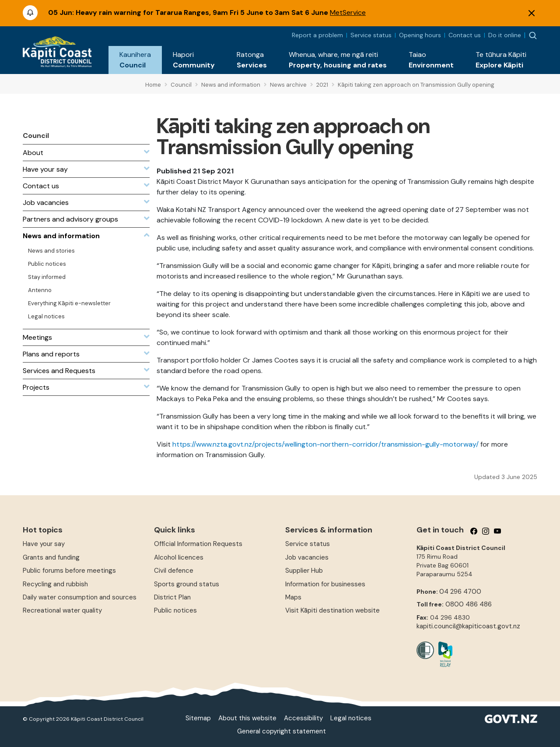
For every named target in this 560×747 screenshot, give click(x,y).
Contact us (465, 35)
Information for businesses (325, 584)
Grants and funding (51, 557)
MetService (348, 12)
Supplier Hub (304, 571)
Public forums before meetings (69, 571)
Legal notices (351, 718)
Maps (293, 597)
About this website (247, 718)
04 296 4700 (460, 592)
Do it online (505, 35)
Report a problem (317, 35)
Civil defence (174, 571)
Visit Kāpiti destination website (332, 610)
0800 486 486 (469, 604)
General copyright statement (282, 731)
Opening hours (420, 35)
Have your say (44, 544)
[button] (135, 60)
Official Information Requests (198, 544)
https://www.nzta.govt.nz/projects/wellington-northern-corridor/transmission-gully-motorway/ (325, 444)
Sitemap (198, 718)
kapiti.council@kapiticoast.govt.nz (468, 626)
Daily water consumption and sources (80, 597)
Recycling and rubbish (55, 584)
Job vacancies (307, 557)
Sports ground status (187, 584)
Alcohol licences (179, 557)
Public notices (175, 610)
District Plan (172, 597)
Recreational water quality (62, 610)
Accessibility (303, 718)
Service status (371, 35)
